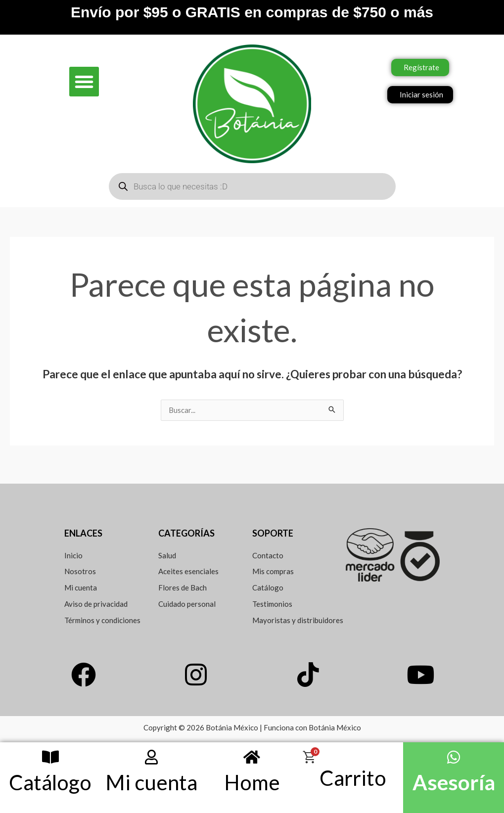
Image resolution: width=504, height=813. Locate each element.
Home (252, 782)
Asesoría (454, 782)
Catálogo (50, 782)
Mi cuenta (151, 782)
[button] (84, 82)
